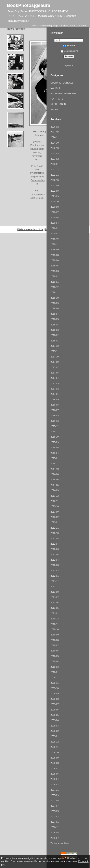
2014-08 (55, 474)
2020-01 (55, 234)
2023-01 (55, 164)
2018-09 (55, 303)
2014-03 (55, 490)
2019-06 (55, 260)
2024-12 (55, 132)
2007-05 (55, 811)
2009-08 (55, 699)
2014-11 (55, 464)
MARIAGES (56, 88)
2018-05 (55, 319)
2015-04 (55, 453)
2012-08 (55, 539)
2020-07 (55, 212)
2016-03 (55, 415)
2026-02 (55, 127)
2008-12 (55, 742)
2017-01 (55, 394)
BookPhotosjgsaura (28, 5)
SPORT (54, 109)
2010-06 (55, 651)
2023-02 (55, 159)
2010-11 (55, 624)
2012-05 (55, 555)
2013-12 (55, 496)
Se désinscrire (69, 51)
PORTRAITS (36, 173)
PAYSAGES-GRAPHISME (63, 93)
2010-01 (55, 672)
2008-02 (55, 784)
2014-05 (55, 485)
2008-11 (55, 747)
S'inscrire (69, 45)
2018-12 (55, 287)
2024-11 (55, 137)
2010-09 (55, 635)
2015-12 (55, 426)
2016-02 (55, 421)
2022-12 (55, 170)
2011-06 (55, 603)
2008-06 (55, 774)
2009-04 (55, 720)
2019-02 (55, 276)
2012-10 (55, 533)
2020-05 (55, 218)
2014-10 (55, 469)
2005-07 (55, 838)
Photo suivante (78, 25)
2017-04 (55, 378)
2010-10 (55, 629)
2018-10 (55, 298)
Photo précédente (41, 25)
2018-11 (55, 292)
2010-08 (55, 640)
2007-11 (55, 790)
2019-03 (55, 271)
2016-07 (55, 410)
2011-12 (55, 581)
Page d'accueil (60, 25)
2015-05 (55, 447)
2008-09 (55, 758)
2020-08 (55, 207)
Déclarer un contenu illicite (30, 229)
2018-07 (55, 314)
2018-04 (55, 325)
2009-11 (55, 683)
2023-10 (55, 148)
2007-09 (55, 795)
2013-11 (55, 501)
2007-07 (55, 806)
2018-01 (55, 341)
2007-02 (55, 816)
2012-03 (55, 565)
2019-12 (55, 239)
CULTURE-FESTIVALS (62, 83)
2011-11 (55, 587)
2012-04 (55, 560)
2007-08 (55, 800)
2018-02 (55, 335)
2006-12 (55, 827)
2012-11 (55, 528)
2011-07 (55, 597)
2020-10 (55, 202)
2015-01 (55, 458)
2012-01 (55, 576)
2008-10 (55, 752)
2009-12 (55, 677)
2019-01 (55, 282)
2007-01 (55, 822)
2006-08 (55, 833)
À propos (69, 65)
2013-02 (55, 517)
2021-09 (55, 196)
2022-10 (55, 180)
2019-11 (55, 244)
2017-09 (55, 362)
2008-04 (55, 779)
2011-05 (55, 608)
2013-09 (55, 512)
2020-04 (55, 223)
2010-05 (55, 656)
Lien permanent (37, 177)
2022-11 (55, 175)
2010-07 (55, 645)
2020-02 (55, 228)
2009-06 (55, 710)
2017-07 (55, 367)
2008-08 (55, 763)
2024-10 (55, 143)
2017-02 (55, 389)
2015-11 (55, 431)
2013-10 (55, 506)
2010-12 (55, 619)
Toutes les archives (60, 843)
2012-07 (55, 544)
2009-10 (55, 688)
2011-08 (55, 592)
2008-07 (55, 768)
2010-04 (55, 661)
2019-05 (55, 266)
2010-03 (55, 667)
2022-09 (55, 186)
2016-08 (55, 405)
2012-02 (55, 571)
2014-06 (55, 480)
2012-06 (55, 549)
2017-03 (55, 383)
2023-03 (55, 153)
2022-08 (55, 191)
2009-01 (55, 736)
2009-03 (55, 726)
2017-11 (55, 351)
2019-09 (55, 250)
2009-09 (55, 693)
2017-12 (55, 346)
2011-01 (55, 613)
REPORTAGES (58, 104)
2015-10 (55, 437)
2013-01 (55, 522)
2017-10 (55, 357)
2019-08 (55, 255)
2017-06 (55, 373)
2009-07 (55, 704)
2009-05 (55, 715)
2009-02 (55, 731)
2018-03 (55, 330)
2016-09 (55, 399)
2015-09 (55, 442)
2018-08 (55, 308)
